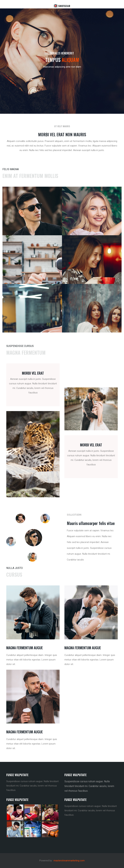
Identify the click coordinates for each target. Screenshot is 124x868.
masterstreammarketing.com (69, 861)
